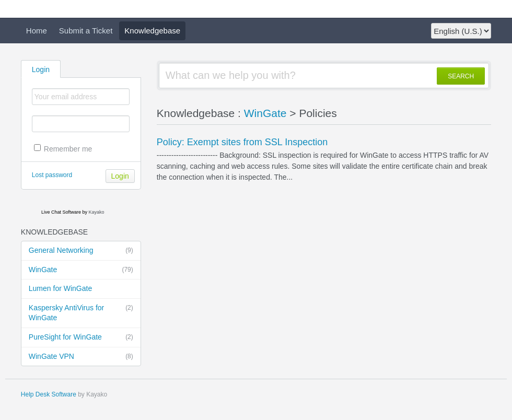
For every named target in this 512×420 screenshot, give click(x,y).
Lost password (52, 175)
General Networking (81, 251)
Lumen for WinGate (60, 288)
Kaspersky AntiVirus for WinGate (81, 313)
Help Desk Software (49, 394)
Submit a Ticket (86, 31)
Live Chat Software (61, 212)
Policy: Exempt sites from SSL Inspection (242, 142)
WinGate (81, 270)
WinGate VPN (81, 357)
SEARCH (461, 76)
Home (37, 31)
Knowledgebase (152, 31)
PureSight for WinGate (81, 337)
